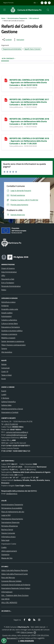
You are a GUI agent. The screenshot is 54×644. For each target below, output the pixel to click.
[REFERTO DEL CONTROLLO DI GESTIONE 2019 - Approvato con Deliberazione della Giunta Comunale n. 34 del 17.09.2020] (6, 139)
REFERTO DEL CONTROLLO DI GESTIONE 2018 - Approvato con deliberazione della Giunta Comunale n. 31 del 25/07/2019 (29, 121)
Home (3, 18)
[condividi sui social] (7, 40)
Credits (4, 547)
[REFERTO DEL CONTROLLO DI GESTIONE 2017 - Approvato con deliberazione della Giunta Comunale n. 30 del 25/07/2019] (6, 100)
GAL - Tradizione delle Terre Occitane (15, 595)
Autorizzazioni (6, 316)
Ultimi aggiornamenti (9, 551)
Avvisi (4, 379)
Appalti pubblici (7, 313)
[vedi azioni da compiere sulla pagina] (19, 40)
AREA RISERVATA (26, 641)
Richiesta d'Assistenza (10, 526)
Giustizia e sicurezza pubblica (12, 331)
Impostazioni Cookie (9, 544)
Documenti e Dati (8, 279)
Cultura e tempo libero (10, 323)
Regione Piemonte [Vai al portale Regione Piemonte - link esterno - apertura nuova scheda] (8, 3)
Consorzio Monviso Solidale (11, 581)
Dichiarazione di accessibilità (12, 508)
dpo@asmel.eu (12, 494)
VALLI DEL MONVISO (9, 602)
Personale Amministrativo (11, 286)
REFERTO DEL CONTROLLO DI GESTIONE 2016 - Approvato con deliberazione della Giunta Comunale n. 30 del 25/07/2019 (29, 82)
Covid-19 (5, 371)
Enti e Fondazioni (8, 283)
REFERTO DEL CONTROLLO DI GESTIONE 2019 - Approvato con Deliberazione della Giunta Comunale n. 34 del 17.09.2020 (29, 141)
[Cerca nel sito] (48, 10)
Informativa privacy (8, 537)
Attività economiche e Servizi (12, 409)
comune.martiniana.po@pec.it (17, 432)
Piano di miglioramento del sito (13, 512)
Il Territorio (5, 398)
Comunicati (5, 368)
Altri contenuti (34, 18)
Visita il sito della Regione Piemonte (15, 570)
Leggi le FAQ (6, 515)
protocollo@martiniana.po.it (17, 435)
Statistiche (5, 554)
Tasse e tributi (6, 375)
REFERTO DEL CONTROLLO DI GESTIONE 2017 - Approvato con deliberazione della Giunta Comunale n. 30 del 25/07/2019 (29, 102)
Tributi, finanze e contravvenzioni (13, 345)
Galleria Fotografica (8, 402)
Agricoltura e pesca (8, 302)
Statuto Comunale (8, 533)
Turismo (4, 348)
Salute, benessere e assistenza (13, 341)
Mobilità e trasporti (8, 338)
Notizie (4, 364)
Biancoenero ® (12, 638)
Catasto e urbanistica (9, 320)
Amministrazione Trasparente (17, 18)
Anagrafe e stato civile (10, 309)
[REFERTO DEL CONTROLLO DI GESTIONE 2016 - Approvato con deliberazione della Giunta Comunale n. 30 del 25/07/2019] (6, 80)
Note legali (5, 540)
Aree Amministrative (9, 272)
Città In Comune (27, 632)
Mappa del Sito (7, 558)
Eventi (4, 391)
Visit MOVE (5, 599)
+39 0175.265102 (11, 424)
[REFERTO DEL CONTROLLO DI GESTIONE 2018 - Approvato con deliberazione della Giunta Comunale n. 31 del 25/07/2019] (6, 119)
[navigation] (4, 10)
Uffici (3, 275)
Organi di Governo (8, 268)
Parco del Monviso (8, 577)
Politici (4, 290)
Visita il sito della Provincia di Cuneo (15, 574)
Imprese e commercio (9, 334)
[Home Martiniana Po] (25, 10)
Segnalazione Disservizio (10, 522)
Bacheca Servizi (7, 529)
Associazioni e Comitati (10, 412)
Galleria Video (6, 405)
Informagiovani (7, 592)
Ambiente (5, 306)
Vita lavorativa (7, 352)
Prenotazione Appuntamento (12, 519)
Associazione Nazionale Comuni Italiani (16, 588)
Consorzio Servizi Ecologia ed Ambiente (16, 585)
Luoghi (4, 394)
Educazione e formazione (11, 327)
